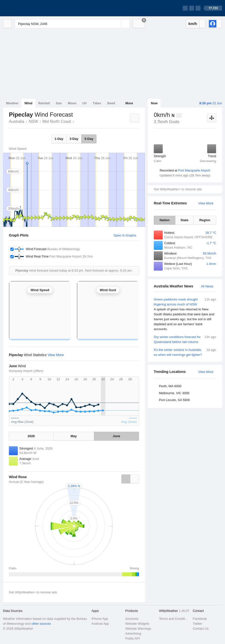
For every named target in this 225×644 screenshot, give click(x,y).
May (74, 436)
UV (85, 103)
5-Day (89, 139)
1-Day (59, 139)
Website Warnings (138, 629)
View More (206, 203)
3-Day (74, 139)
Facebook (200, 619)
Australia (17, 121)
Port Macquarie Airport (194, 170)
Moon (72, 103)
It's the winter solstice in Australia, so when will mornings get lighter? (185, 352)
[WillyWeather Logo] (26, 8)
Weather (12, 103)
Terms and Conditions (174, 619)
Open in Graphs (125, 235)
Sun (59, 103)
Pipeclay (76, 121)
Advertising (133, 633)
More (129, 103)
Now (154, 103)
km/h (193, 24)
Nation (164, 220)
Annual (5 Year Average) (26, 482)
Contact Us (201, 629)
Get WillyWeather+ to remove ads (178, 189)
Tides (97, 103)
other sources (41, 624)
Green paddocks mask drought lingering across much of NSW (185, 314)
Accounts (132, 619)
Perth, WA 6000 (170, 386)
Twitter (198, 624)
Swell (111, 103)
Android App (100, 624)
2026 (31, 436)
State (184, 220)
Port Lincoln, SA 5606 (174, 400)
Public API (133, 638)
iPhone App (100, 619)
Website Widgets (137, 624)
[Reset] (117, 24)
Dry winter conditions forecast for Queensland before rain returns (185, 339)
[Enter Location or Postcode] (72, 24)
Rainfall (44, 103)
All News (207, 286)
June (116, 436)
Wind (28, 103)
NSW (33, 121)
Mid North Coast (57, 121)
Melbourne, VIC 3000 (174, 393)
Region (205, 220)
